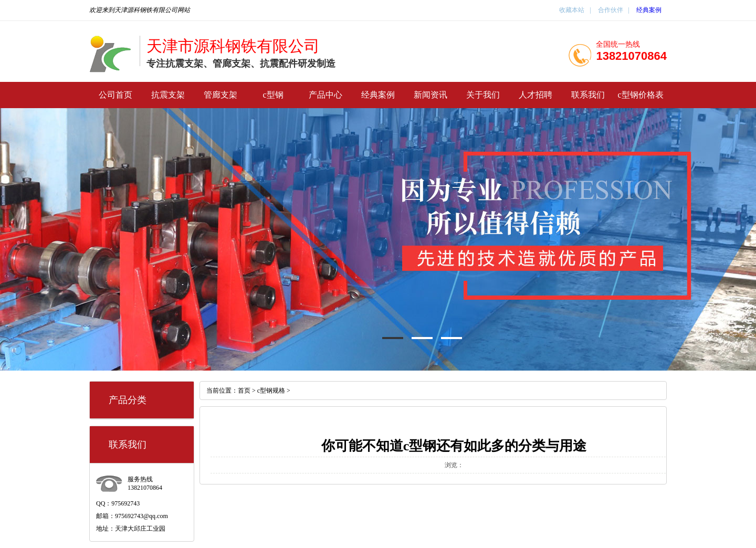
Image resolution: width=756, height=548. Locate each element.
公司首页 (115, 95)
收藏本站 (572, 10)
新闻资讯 (430, 95)
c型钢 (273, 95)
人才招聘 (535, 95)
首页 (244, 391)
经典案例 (649, 10)
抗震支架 (168, 95)
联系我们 (588, 95)
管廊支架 (220, 95)
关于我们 (483, 95)
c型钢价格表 (640, 95)
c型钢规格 (271, 391)
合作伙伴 (610, 10)
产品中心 (325, 95)
